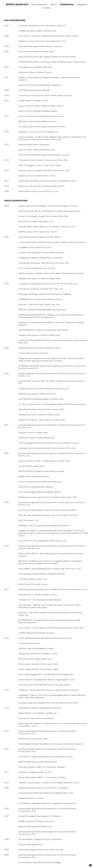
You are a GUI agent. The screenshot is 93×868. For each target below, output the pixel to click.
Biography (82, 5)
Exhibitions (67, 5)
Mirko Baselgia (17, 5)
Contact (46, 8)
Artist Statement (39, 5)
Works (54, 5)
